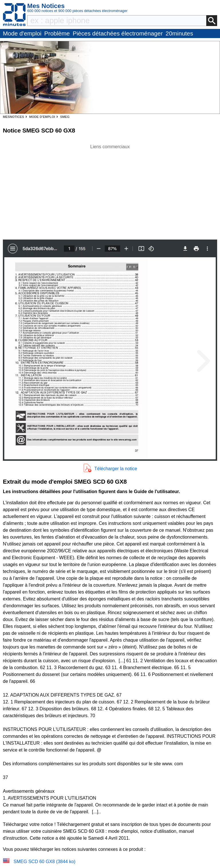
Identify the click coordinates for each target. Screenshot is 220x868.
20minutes (179, 33)
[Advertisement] (110, 190)
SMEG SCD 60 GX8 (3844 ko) (44, 862)
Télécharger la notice (116, 469)
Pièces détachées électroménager (118, 33)
